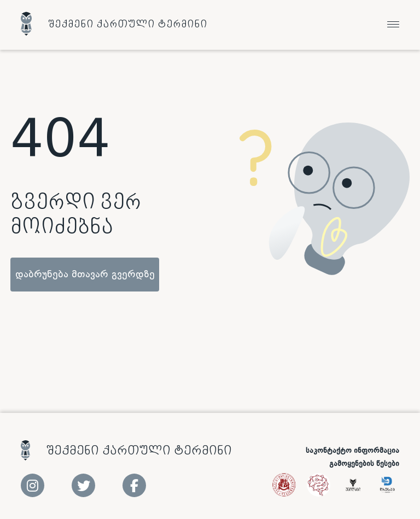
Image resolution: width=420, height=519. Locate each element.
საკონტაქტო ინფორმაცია (352, 451)
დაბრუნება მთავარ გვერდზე (85, 275)
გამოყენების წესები (364, 464)
